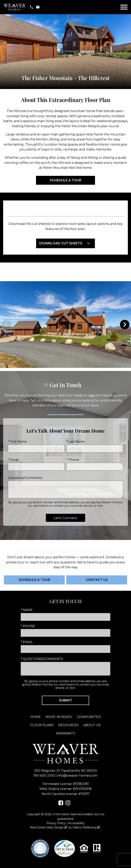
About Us (92, 725)
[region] (65, 325)
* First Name (17, 442)
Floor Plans (42, 725)
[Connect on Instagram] (68, 804)
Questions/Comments (25, 478)
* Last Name (76, 442)
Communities (89, 717)
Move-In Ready (59, 717)
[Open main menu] (124, 7)
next (125, 325)
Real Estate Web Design (48, 827)
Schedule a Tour (65, 180)
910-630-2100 (44, 776)
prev (6, 325)
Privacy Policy (56, 823)
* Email (13, 460)
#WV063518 (82, 789)
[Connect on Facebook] (61, 804)
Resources (68, 725)
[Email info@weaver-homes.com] (38, 7)
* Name (27, 610)
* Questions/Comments (42, 659)
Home (36, 717)
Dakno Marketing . (86, 827)
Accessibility (76, 823)
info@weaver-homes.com (77, 776)
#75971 (84, 794)
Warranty (66, 733)
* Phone (73, 460)
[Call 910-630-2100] (31, 7)
